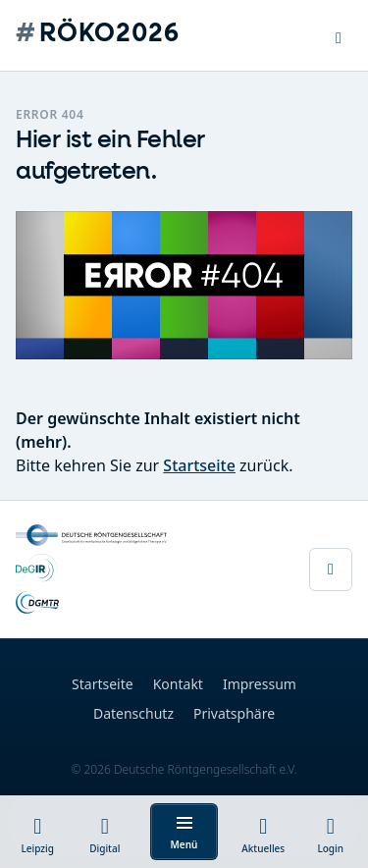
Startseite (199, 465)
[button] (339, 35)
